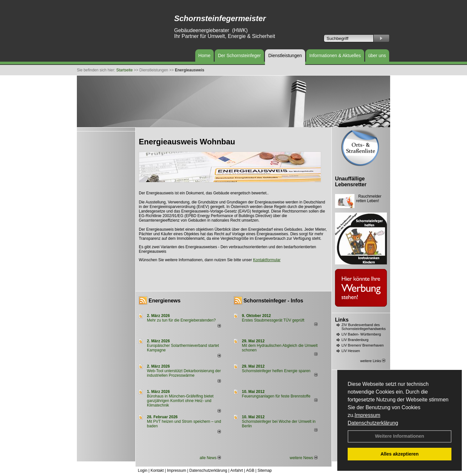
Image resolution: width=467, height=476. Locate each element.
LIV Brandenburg (355, 340)
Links (342, 320)
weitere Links (373, 361)
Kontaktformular (267, 260)
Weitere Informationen (400, 436)
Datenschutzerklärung (373, 423)
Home (204, 55)
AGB (250, 470)
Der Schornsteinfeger (239, 55)
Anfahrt (237, 470)
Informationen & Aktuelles (335, 55)
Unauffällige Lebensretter (351, 182)
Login (143, 470)
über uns (377, 55)
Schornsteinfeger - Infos (273, 301)
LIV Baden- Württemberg (361, 334)
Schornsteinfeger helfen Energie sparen (276, 371)
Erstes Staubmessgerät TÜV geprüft (273, 320)
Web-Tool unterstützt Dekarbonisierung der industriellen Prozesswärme (184, 373)
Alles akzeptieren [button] (400, 454)
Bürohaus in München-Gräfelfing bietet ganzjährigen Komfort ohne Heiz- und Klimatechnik (180, 401)
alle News (210, 458)
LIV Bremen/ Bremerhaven (363, 345)
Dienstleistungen (285, 55)
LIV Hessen (351, 351)
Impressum (367, 415)
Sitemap (265, 470)
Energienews (165, 301)
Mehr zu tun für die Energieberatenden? (181, 320)
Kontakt (157, 470)
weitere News (303, 458)
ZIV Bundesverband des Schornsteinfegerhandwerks (364, 327)
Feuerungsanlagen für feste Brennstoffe (276, 396)
